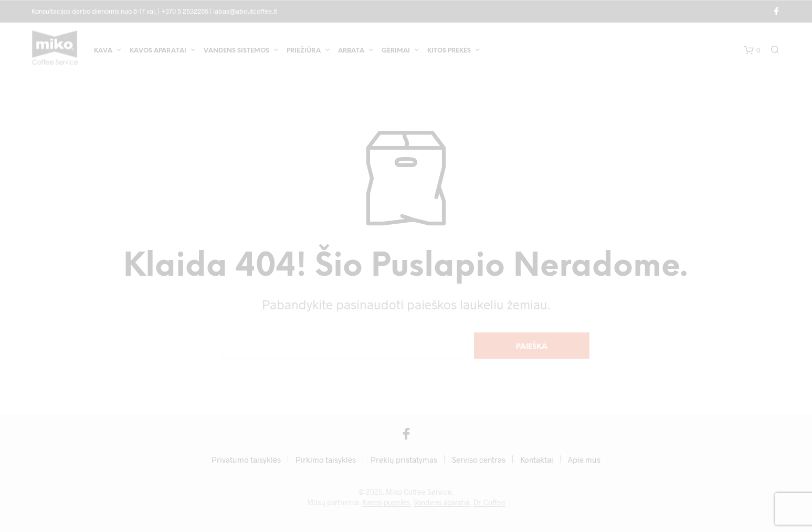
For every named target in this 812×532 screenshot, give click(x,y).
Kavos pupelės (386, 503)
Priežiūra (304, 52)
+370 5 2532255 (185, 11)
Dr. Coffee (489, 503)
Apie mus (584, 460)
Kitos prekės (449, 52)
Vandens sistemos (236, 52)
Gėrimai (396, 52)
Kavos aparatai (158, 52)
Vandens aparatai (442, 503)
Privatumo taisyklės (246, 460)
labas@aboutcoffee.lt (245, 11)
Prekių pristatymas (404, 460)
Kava (103, 52)
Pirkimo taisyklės (326, 460)
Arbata (351, 52)
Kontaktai (537, 460)
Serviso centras (479, 460)
